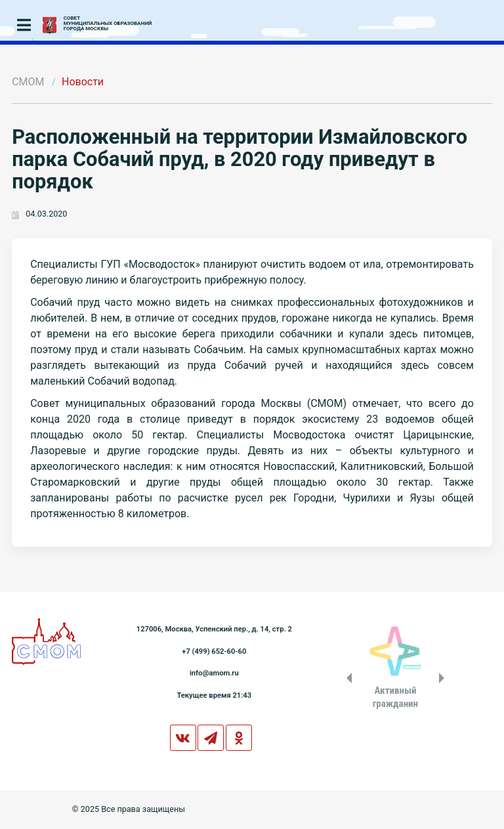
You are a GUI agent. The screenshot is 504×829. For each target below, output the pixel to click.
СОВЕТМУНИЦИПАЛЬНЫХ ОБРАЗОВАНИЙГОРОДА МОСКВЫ (108, 24)
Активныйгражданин (395, 697)
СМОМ (28, 82)
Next (444, 678)
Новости (83, 82)
